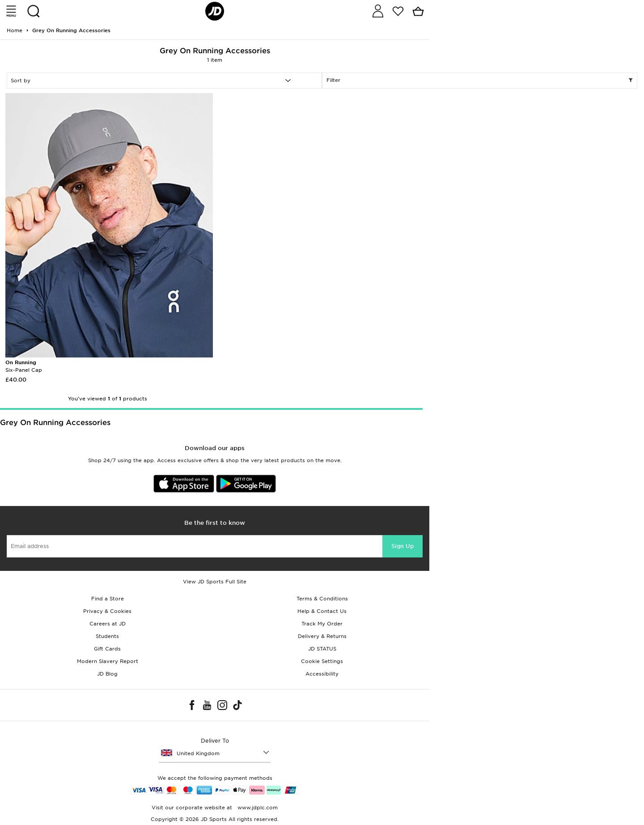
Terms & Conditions (322, 599)
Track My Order (322, 624)
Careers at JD (108, 624)
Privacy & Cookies (107, 611)
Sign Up (402, 546)
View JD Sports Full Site (215, 582)
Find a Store (108, 599)
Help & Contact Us (322, 611)
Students (107, 636)
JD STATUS (322, 649)
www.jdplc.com (257, 808)
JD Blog (107, 674)
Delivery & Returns (322, 636)
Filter (480, 81)
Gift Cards (107, 649)
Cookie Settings (322, 661)
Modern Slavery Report (108, 661)
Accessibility (322, 674)
